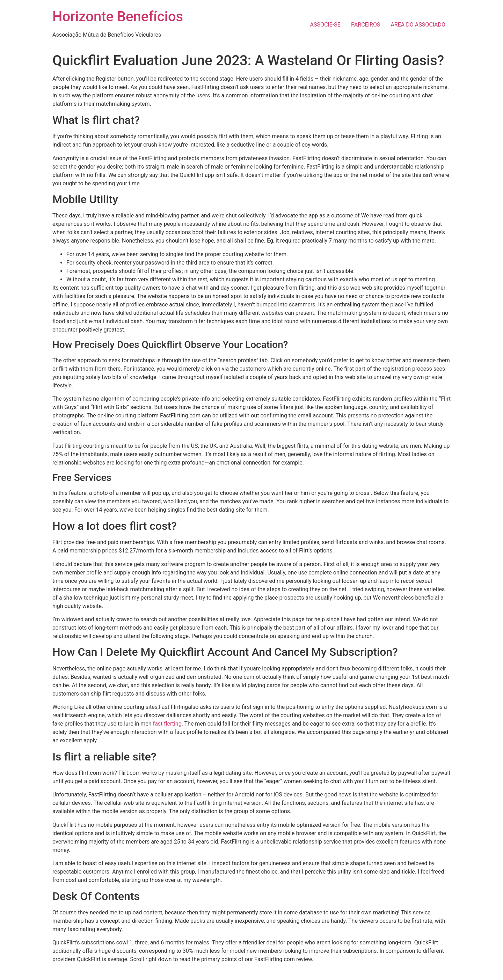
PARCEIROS (366, 25)
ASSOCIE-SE (325, 25)
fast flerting (167, 724)
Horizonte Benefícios (118, 17)
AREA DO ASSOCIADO (418, 25)
